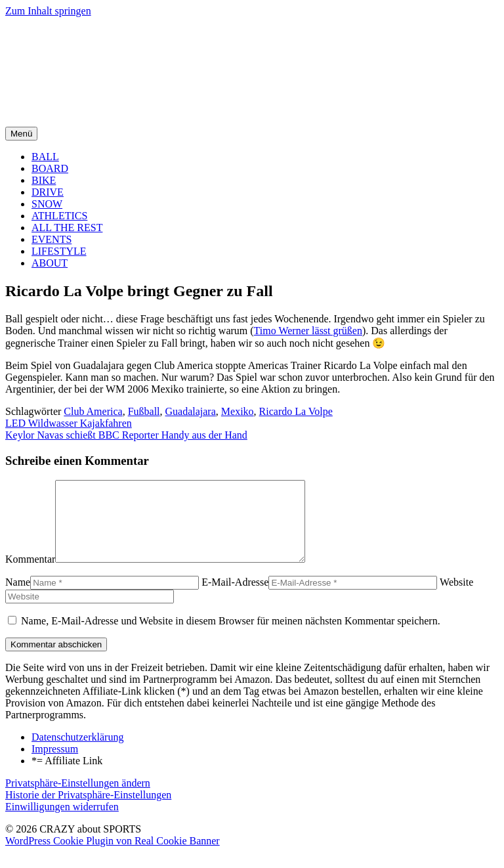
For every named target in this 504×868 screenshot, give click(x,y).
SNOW (47, 204)
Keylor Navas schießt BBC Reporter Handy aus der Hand (126, 435)
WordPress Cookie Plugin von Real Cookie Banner (113, 857)
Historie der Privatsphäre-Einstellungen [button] (88, 811)
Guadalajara (191, 411)
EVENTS (52, 239)
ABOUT (50, 263)
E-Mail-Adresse (235, 598)
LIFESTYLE (59, 251)
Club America (93, 411)
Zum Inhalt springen (48, 11)
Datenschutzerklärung (77, 753)
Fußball (144, 411)
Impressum (55, 765)
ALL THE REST (67, 228)
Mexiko (238, 411)
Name (18, 598)
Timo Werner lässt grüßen (308, 331)
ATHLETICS (59, 216)
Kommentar (30, 575)
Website (456, 598)
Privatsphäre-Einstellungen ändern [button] (78, 799)
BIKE (44, 180)
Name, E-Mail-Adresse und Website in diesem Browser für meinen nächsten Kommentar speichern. (231, 637)
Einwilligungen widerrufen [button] (62, 822)
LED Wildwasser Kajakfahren (69, 423)
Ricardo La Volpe (296, 411)
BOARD (50, 168)
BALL (45, 157)
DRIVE (48, 192)
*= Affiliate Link (67, 776)
